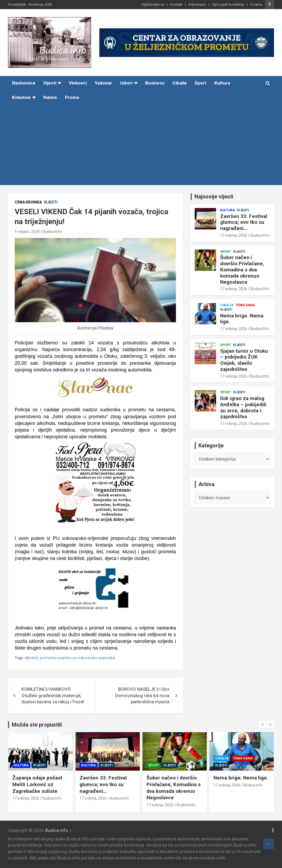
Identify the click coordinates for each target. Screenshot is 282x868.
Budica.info (57, 830)
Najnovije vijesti (214, 197)
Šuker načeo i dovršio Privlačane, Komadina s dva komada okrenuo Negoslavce (242, 270)
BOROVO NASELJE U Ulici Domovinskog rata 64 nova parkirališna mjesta (142, 696)
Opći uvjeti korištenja (228, 4)
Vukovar (104, 83)
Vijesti (50, 83)
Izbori (126, 83)
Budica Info (52, 232)
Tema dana (245, 305)
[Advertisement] (134, 145)
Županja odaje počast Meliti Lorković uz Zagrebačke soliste (45, 784)
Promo (72, 97)
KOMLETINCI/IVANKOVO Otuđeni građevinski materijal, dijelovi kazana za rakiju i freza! (53, 696)
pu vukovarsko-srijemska (94, 658)
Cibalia (179, 83)
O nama (256, 4)
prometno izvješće (56, 658)
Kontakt (176, 4)
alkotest (31, 658)
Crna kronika (28, 202)
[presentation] (262, 725)
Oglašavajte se (153, 4)
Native (50, 97)
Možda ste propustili (37, 725)
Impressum (197, 4)
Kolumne (21, 97)
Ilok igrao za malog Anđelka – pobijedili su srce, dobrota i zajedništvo (243, 407)
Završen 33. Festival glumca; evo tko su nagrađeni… (244, 222)
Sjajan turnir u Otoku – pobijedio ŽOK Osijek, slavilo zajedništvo (244, 360)
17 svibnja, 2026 (234, 235)
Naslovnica (24, 83)
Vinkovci (78, 83)
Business (155, 83)
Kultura (222, 83)
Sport (200, 83)
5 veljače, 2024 (27, 232)
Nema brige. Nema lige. (242, 319)
